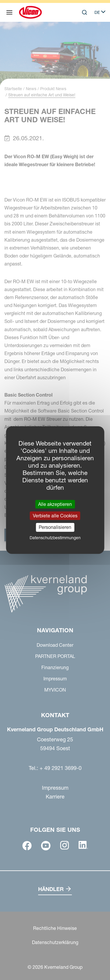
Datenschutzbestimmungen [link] (55, 537)
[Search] (84, 12)
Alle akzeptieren (55, 504)
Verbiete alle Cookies (55, 516)
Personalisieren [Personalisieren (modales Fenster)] (55, 527)
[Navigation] (9, 12)
